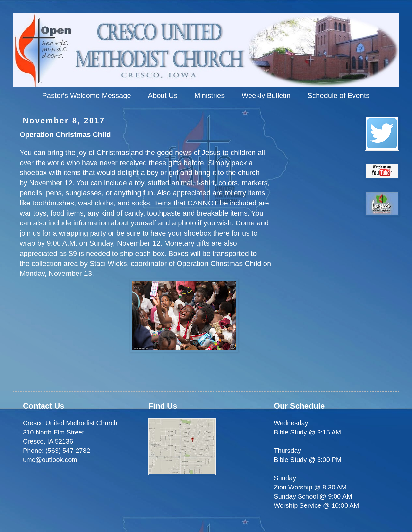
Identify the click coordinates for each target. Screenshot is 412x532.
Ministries (209, 95)
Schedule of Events (338, 95)
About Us (163, 95)
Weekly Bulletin (266, 95)
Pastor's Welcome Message (87, 95)
